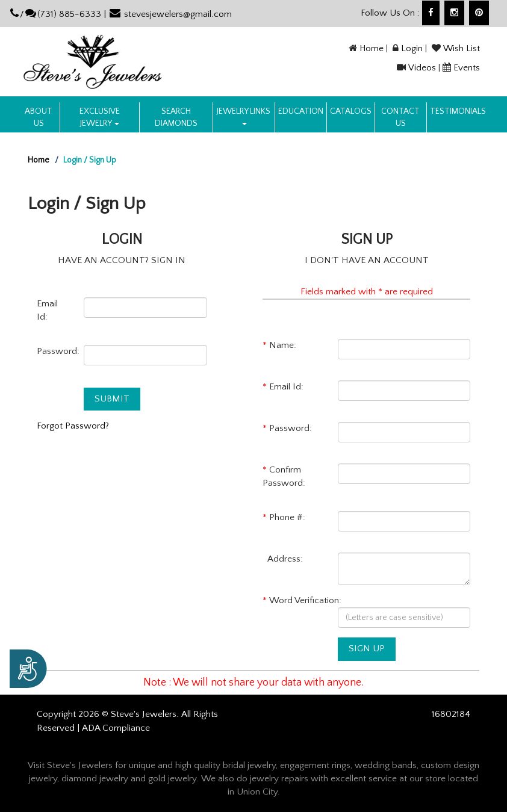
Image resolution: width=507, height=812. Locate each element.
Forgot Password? (73, 426)
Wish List (462, 48)
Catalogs (351, 111)
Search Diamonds (176, 117)
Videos (422, 68)
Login (412, 48)
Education (301, 111)
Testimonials (458, 111)
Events (467, 68)
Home (372, 48)
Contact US (400, 117)
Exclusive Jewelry (100, 117)
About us (39, 117)
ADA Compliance (116, 728)
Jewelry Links (244, 116)
